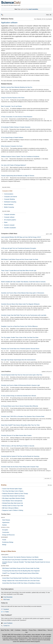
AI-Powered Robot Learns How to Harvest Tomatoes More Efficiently (20, 406)
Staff (12, 630)
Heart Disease (6, 520)
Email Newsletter (8, 597)
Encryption (5, 530)
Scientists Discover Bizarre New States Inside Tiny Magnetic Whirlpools (20, 304)
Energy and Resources (8, 535)
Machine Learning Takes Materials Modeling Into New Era (17, 87)
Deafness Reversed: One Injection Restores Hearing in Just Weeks (20, 557)
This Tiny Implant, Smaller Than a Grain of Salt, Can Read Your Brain (20, 337)
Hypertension (6, 522)
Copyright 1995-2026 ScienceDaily (11, 635)
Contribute (18, 630)
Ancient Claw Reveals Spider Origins (12, 489)
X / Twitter (6, 612)
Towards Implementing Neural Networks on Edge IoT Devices (18, 176)
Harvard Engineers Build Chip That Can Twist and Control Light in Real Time (22, 375)
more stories (48, 478)
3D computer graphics (10, 220)
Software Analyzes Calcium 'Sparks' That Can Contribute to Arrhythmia (20, 157)
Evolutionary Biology (8, 542)
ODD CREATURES (5, 576)
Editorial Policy (42, 630)
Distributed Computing (10, 202)
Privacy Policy (32, 630)
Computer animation (10, 215)
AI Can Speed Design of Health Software (12, 138)
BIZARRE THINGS (5, 566)
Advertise (25, 630)
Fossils (4, 540)
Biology (4, 545)
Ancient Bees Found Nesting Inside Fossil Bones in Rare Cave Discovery (22, 578)
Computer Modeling (9, 199)
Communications (9, 194)
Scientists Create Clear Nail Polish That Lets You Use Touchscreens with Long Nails (24, 315)
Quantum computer (9, 225)
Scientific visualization (10, 228)
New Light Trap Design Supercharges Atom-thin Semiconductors (18, 360)
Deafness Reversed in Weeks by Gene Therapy (15, 494)
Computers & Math (7, 191)
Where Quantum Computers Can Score (12, 146)
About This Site (5, 630)
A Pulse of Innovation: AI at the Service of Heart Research (17, 117)
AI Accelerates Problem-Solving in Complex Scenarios (16, 127)
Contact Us (6, 626)
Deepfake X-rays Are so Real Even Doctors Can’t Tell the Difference (19, 326)
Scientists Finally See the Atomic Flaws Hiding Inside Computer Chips (20, 467)
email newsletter (33, 9)
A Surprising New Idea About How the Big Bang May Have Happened (21, 571)
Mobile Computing (9, 207)
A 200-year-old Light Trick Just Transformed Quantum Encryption (19, 248)
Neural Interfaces (9, 204)
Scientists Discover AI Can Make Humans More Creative (16, 435)
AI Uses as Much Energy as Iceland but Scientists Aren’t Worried (19, 396)
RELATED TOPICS (6, 187)
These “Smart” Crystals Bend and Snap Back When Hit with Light (19, 271)
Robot (6, 222)
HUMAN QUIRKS (5, 555)
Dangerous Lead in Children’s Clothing (13, 510)
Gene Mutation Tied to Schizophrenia (12, 501)
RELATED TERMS (6, 211)
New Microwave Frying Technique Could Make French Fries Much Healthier (23, 560)
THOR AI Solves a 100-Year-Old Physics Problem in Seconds (18, 446)
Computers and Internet (10, 197)
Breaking (4, 485)
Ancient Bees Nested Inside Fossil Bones (13, 496)
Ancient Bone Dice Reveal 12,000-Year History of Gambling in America (21, 583)
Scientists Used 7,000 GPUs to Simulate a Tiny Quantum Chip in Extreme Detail (23, 416)
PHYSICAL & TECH (5, 527)
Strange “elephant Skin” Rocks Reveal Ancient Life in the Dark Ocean (21, 581)
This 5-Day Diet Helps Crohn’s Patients (13, 491)
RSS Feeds (7, 600)
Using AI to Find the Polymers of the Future (13, 98)
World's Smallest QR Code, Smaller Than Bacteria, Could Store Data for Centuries (23, 282)
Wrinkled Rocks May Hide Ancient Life (13, 503)
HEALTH (3, 518)
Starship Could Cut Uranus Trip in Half (13, 506)
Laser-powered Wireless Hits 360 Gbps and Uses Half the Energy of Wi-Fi (21, 237)
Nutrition (5, 525)
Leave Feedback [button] (8, 623)
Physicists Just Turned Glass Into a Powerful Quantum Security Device (20, 349)
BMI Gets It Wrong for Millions (10, 508)
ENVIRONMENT (5, 537)
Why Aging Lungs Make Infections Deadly (13, 498)
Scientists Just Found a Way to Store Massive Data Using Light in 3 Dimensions (23, 293)
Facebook (6, 609)
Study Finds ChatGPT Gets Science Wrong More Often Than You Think (20, 425)
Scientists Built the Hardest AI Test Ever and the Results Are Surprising (20, 456)
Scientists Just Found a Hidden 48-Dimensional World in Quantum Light (20, 385)
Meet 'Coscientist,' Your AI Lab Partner (11, 106)
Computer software (9, 217)
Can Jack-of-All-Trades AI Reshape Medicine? (14, 165)
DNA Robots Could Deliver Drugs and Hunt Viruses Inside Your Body (20, 259)
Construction (6, 532)
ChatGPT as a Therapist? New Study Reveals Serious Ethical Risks (21, 573)
